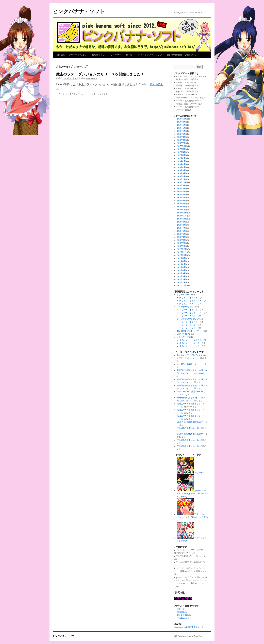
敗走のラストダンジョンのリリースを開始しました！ (100, 74)
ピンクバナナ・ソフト (79, 11)
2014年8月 (181, 189)
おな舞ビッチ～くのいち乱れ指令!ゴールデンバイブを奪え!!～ (192, 494)
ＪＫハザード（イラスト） (191, 340)
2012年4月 (181, 273)
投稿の (182, 612)
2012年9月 (181, 258)
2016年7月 (181, 161)
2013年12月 (182, 213)
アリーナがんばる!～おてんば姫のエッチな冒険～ (192, 517)
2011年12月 (182, 285)
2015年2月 (181, 176)
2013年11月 (182, 216)
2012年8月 (181, 261)
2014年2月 (181, 207)
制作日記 (61, 55)
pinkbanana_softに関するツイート (189, 627)
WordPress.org (183, 618)
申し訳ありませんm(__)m (188, 428)
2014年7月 (181, 192)
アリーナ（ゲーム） (188, 316)
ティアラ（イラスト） (189, 322)
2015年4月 (181, 173)
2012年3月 (181, 276)
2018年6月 (181, 134)
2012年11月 (182, 252)
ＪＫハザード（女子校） (122, 55)
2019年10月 (182, 119)
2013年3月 (181, 240)
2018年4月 (181, 137)
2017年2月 (181, 158)
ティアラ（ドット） (188, 328)
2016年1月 (181, 167)
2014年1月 (181, 210)
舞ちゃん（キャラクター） (191, 301)
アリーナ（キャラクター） (191, 313)
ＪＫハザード (183, 337)
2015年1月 (181, 179)
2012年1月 (181, 282)
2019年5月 (181, 128)
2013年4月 (181, 237)
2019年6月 (181, 125)
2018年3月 (181, 140)
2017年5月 (181, 149)
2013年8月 (181, 225)
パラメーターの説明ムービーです (192, 392)
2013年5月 (181, 234)
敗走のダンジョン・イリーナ (81, 94)
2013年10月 (182, 219)
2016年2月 (181, 164)
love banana (92, 78)
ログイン (181, 609)
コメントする (102, 94)
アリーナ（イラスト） (189, 310)
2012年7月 (181, 264)
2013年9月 (181, 222)
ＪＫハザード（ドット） (190, 346)
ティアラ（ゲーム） (188, 325)
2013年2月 (181, 243)
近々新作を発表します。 (188, 364)
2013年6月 (181, 231)
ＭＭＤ (182, 395)
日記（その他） (184, 334)
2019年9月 (181, 122)
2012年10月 (182, 255)
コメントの (184, 615)
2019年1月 (181, 131)
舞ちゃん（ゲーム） (188, 304)
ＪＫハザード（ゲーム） (190, 343)
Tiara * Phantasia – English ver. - (181, 55)
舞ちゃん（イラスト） (189, 298)
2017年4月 (181, 152)
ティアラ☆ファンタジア (150, 55)
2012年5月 (181, 270)
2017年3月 (181, 155)
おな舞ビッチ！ (99, 55)
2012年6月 (181, 267)
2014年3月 (181, 204)
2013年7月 (181, 228)
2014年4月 (181, 201)
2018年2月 (181, 143)
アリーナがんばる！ (79, 55)
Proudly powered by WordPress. (190, 636)
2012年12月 (182, 249)
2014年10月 (182, 182)
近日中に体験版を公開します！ (191, 422)
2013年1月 (181, 246)
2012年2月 (181, 279)
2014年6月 (181, 195)
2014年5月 (181, 198)
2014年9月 (181, 185)
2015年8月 (181, 170)
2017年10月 (182, 146)
